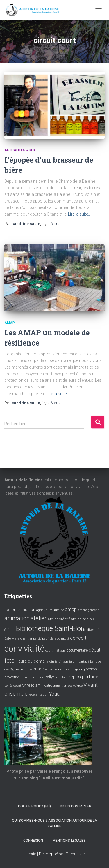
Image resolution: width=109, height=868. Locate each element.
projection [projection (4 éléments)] (12, 677)
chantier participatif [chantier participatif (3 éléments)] (35, 639)
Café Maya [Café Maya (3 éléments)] (12, 639)
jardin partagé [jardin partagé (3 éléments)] (79, 662)
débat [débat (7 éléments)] (94, 650)
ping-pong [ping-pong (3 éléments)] (78, 669)
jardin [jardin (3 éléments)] (50, 662)
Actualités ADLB (20, 150)
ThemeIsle (75, 854)
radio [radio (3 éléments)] (41, 677)
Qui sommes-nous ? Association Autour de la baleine (54, 823)
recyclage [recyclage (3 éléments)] (62, 677)
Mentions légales (69, 841)
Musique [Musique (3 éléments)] (51, 669)
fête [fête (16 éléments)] (9, 661)
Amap (10, 323)
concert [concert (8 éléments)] (78, 638)
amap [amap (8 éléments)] (71, 609)
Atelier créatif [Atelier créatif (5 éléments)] (59, 619)
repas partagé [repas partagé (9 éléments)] (84, 677)
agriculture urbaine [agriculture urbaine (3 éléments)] (50, 610)
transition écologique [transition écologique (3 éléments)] (68, 686)
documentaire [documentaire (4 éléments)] (77, 650)
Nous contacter (76, 806)
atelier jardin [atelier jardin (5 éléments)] (81, 619)
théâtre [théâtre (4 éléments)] (47, 686)
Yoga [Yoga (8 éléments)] (54, 694)
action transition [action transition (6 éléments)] (20, 610)
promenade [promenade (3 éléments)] (29, 677)
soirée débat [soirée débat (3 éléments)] (13, 686)
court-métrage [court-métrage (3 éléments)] (55, 650)
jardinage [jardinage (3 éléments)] (62, 662)
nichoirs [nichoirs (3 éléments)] (64, 669)
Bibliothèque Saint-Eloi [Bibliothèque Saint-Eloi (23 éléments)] (49, 628)
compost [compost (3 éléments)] (63, 639)
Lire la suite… (79, 214)
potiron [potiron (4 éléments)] (91, 669)
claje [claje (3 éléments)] (53, 639)
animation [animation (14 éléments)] (17, 618)
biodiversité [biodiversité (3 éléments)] (91, 630)
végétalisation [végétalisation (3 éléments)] (38, 694)
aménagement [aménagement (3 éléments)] (88, 610)
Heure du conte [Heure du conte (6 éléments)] (30, 661)
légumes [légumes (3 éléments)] (27, 669)
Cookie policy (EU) (34, 806)
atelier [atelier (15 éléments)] (39, 618)
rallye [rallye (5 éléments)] (50, 677)
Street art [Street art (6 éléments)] (31, 685)
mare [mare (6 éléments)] (39, 669)
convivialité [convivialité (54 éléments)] (24, 649)
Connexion (33, 841)
